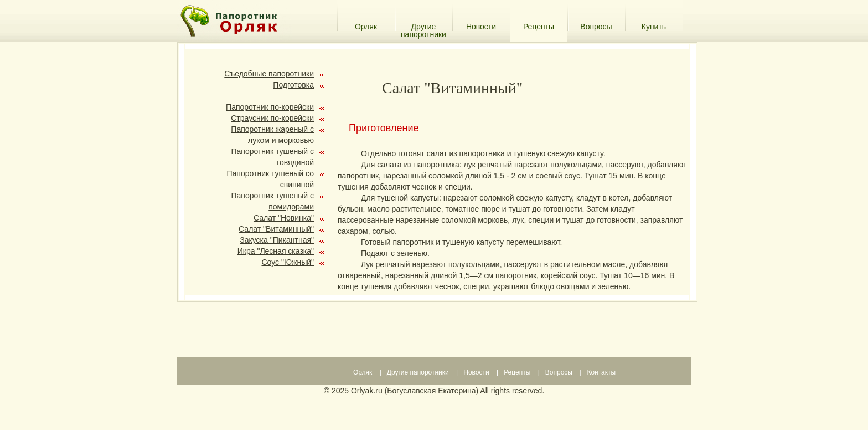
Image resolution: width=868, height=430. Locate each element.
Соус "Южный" (288, 262)
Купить (654, 27)
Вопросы (596, 27)
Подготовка (293, 85)
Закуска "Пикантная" (277, 240)
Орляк (366, 27)
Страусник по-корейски (272, 118)
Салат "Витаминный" (276, 229)
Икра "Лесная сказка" (276, 251)
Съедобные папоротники (269, 74)
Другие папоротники (423, 27)
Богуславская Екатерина (431, 391)
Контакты (601, 372)
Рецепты (517, 372)
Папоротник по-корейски (270, 107)
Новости (481, 27)
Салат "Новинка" (284, 218)
